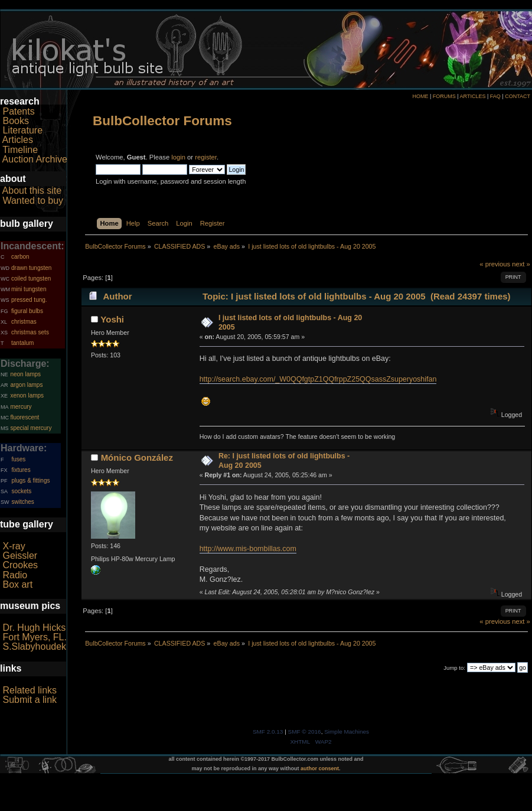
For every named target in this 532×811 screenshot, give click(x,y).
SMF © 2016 (305, 732)
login (178, 157)
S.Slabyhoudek (34, 646)
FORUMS (444, 96)
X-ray (14, 546)
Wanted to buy (33, 201)
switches (22, 502)
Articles (18, 140)
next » (521, 264)
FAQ (495, 96)
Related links (30, 690)
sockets (21, 491)
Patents (18, 111)
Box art (17, 584)
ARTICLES (473, 96)
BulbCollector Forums (162, 121)
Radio (15, 575)
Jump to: (454, 668)
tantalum (22, 343)
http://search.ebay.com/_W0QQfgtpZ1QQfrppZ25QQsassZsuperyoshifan (318, 379)
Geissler (20, 556)
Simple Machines (347, 732)
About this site (32, 190)
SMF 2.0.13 (268, 732)
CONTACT (518, 96)
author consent (320, 768)
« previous (495, 264)
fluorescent (25, 417)
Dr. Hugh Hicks (34, 628)
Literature (22, 130)
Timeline (20, 150)
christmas (24, 322)
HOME (420, 96)
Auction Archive (35, 159)
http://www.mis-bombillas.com (248, 549)
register (206, 157)
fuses (18, 459)
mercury (21, 407)
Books (15, 121)
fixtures (21, 470)
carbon (20, 257)
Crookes (20, 565)
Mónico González (137, 457)
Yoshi (112, 319)
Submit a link (30, 700)
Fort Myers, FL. (34, 637)
